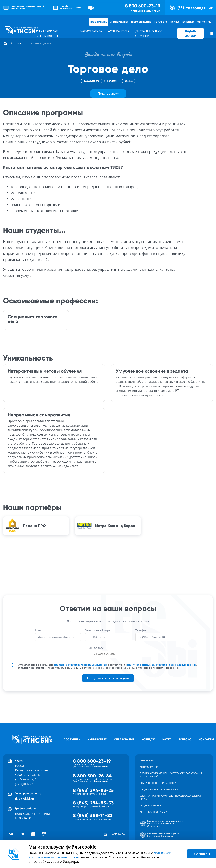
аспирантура (119, 31)
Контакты (204, 22)
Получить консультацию (108, 678)
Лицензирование (150, 805)
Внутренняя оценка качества (158, 783)
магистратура (91, 31)
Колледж (160, 22)
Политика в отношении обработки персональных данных (161, 665)
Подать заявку (108, 94)
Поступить (99, 22)
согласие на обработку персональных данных (80, 665)
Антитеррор (147, 761)
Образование (141, 22)
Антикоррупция (150, 767)
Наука (175, 22)
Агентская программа (153, 812)
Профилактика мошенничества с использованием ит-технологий (172, 775)
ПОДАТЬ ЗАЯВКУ (190, 33)
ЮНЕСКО (188, 22)
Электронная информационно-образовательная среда (170, 797)
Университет (119, 22)
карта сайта (118, 834)
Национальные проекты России (160, 789)
